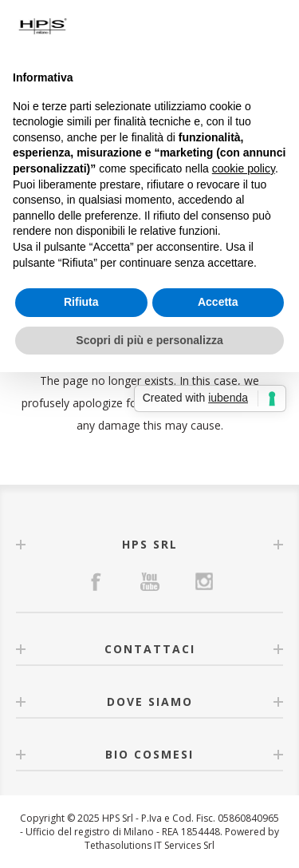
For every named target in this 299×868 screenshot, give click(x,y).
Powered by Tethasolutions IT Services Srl (182, 838)
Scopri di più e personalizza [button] (149, 340)
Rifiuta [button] (81, 302)
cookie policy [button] (244, 168)
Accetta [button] (218, 302)
